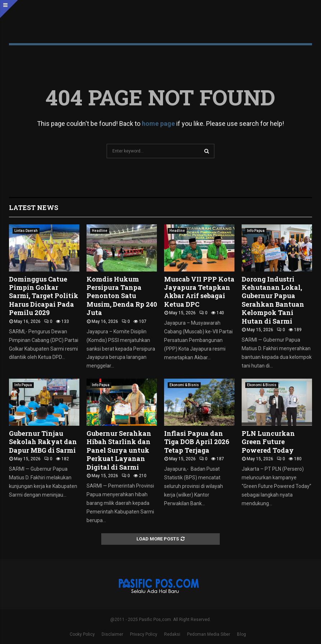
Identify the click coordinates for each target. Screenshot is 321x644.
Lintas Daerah (26, 231)
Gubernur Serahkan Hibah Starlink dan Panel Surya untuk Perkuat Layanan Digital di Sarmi (119, 450)
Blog (241, 634)
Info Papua (256, 231)
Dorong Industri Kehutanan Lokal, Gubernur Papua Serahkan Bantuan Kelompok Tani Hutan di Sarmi (273, 300)
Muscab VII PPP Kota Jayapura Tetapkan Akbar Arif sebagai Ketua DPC (199, 292)
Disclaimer (112, 634)
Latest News (34, 207)
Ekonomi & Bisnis (184, 385)
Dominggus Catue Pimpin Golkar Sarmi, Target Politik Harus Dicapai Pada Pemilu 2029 (44, 296)
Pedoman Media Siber (209, 634)
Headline (100, 231)
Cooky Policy (82, 634)
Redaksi (172, 634)
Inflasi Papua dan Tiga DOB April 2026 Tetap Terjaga (197, 442)
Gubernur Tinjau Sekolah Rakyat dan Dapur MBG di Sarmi (43, 442)
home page (158, 124)
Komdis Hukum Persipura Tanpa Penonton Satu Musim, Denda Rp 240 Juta (122, 296)
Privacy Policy (144, 634)
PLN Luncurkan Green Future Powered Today (268, 442)
